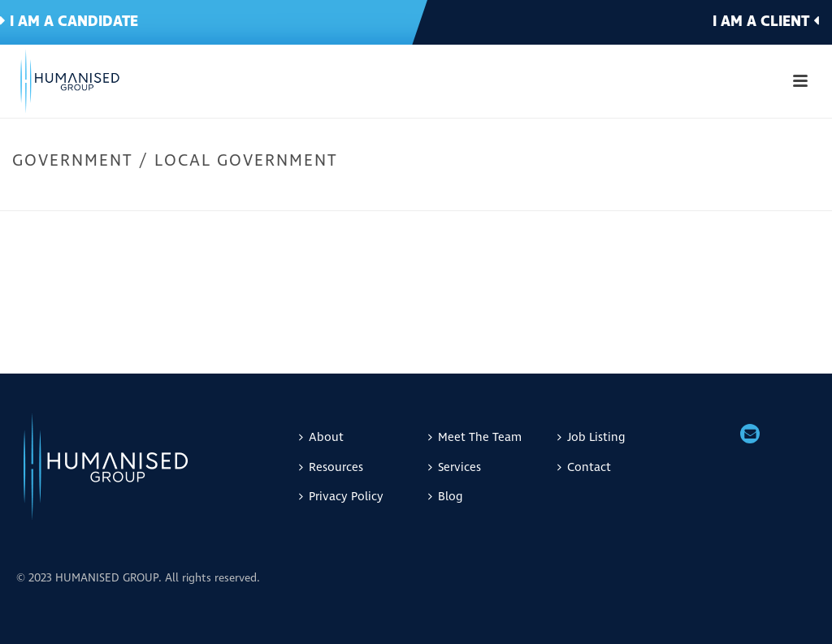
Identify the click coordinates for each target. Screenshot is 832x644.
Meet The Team (475, 437)
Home (611, 195)
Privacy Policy (341, 497)
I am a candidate (69, 22)
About (321, 437)
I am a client (766, 22)
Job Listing (591, 437)
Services (455, 467)
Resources (331, 467)
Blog (445, 497)
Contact (584, 467)
